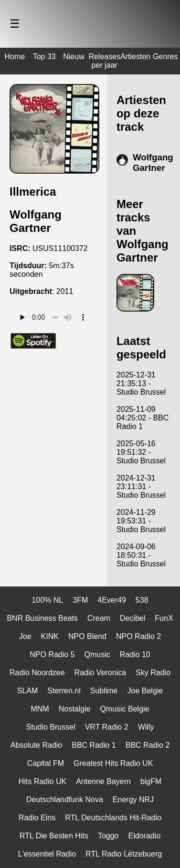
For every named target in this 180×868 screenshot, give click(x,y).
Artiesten (135, 57)
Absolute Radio (37, 745)
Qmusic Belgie (124, 709)
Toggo (108, 836)
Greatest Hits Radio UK (113, 763)
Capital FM (46, 763)
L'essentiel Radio (47, 854)
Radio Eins (37, 818)
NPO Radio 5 (52, 654)
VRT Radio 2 (107, 727)
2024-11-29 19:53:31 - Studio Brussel (141, 521)
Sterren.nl (64, 691)
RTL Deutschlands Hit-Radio (113, 818)
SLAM (28, 691)
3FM (80, 600)
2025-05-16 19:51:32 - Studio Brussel (141, 452)
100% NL (47, 600)
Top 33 (44, 57)
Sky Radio (153, 673)
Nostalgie (75, 709)
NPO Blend (87, 636)
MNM (40, 709)
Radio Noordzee (37, 673)
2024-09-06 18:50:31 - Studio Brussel (141, 555)
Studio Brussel (51, 727)
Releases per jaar (104, 61)
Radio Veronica (101, 673)
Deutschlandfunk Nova (65, 800)
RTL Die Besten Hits (54, 836)
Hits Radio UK (42, 781)
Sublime (104, 691)
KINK (50, 636)
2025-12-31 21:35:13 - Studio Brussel (141, 383)
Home (15, 57)
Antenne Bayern (103, 781)
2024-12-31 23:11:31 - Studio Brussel (141, 486)
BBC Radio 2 (148, 745)
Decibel (132, 618)
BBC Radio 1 (94, 745)
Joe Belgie (145, 691)
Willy (146, 727)
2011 (65, 291)
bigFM (151, 781)
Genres (165, 57)
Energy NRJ (133, 800)
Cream (99, 618)
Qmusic (97, 654)
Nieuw (74, 57)
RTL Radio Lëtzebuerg (124, 854)
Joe (25, 636)
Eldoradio (145, 836)
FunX (164, 618)
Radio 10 (135, 654)
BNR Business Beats (42, 618)
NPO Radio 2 (138, 636)
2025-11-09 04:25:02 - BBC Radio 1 (143, 418)
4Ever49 (112, 600)
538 (142, 600)
